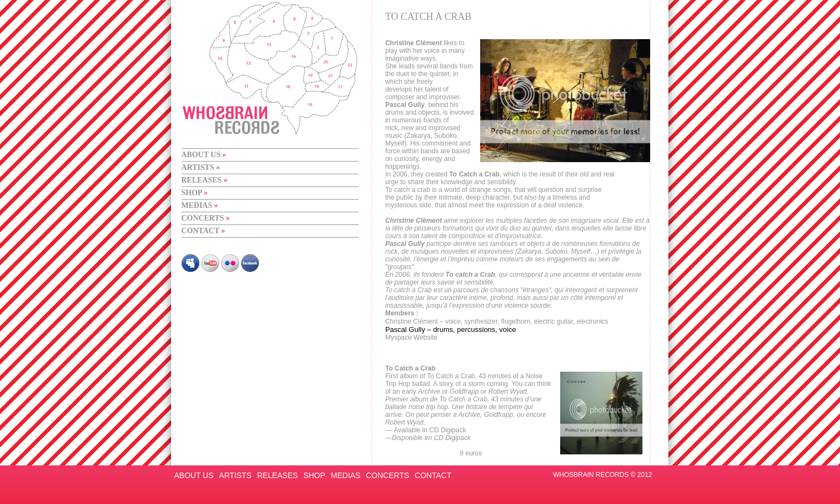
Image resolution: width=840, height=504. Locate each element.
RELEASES (205, 180)
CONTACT (203, 231)
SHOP (195, 193)
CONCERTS (206, 218)
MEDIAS (200, 205)
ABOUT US (204, 155)
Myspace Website (412, 337)
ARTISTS (201, 167)
